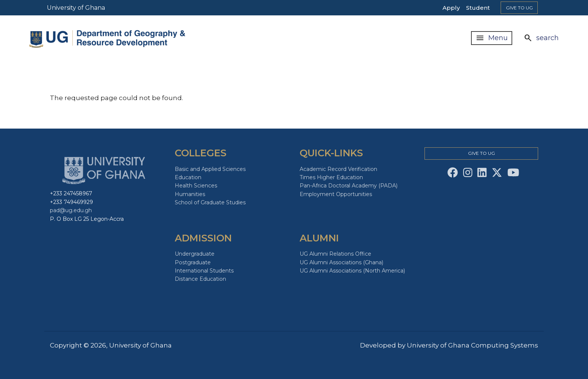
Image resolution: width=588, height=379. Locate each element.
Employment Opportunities (336, 194)
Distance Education (200, 279)
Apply (451, 8)
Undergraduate (195, 254)
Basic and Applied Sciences (210, 169)
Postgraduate (193, 262)
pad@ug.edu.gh (71, 210)
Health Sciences (196, 186)
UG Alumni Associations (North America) (352, 271)
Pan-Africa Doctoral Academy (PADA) (349, 186)
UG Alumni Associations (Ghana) (341, 262)
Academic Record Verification (338, 169)
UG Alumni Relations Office (335, 254)
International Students (204, 271)
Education (188, 177)
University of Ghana (76, 8)
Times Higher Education (331, 177)
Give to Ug (519, 8)
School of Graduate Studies (210, 202)
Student (478, 8)
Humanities (190, 194)
